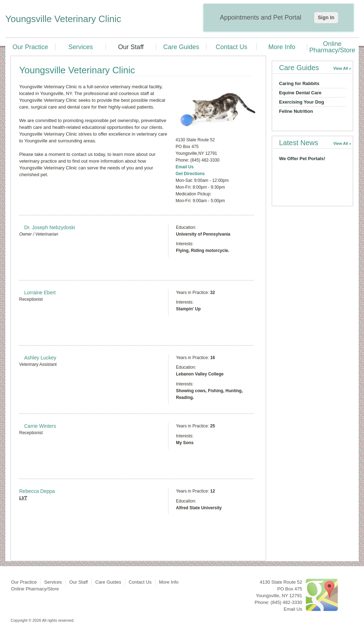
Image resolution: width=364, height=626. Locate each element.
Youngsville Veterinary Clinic (63, 19)
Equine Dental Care (300, 93)
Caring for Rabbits (299, 83)
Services (81, 47)
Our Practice (30, 47)
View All (341, 68)
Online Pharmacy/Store (332, 47)
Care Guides (181, 47)
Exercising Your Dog (302, 102)
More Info (282, 47)
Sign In (326, 17)
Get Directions (190, 174)
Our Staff (131, 47)
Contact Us (232, 47)
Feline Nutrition (296, 111)
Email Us (185, 167)
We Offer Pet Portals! (302, 159)
